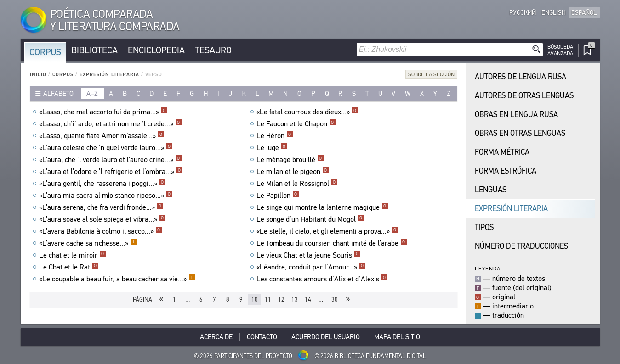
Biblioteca (94, 50)
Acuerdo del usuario (326, 337)
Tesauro (213, 50)
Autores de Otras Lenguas (524, 96)
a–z (92, 94)
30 (335, 300)
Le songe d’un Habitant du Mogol (310, 219)
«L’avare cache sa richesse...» (88, 243)
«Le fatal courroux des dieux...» (307, 112)
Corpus (45, 52)
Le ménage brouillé (290, 160)
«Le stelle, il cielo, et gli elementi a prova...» (327, 231)
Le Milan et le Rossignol (297, 184)
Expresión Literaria (109, 75)
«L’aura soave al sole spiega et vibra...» (102, 219)
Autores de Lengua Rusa (520, 77)
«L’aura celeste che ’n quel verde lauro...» (106, 148)
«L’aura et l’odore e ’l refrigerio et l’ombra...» (111, 172)
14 (308, 300)
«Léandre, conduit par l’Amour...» (311, 267)
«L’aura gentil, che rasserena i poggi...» (102, 184)
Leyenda (488, 268)
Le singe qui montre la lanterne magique (322, 207)
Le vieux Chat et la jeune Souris (309, 255)
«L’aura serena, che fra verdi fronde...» (101, 207)
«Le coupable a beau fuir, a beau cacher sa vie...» (117, 279)
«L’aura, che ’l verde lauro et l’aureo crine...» (111, 160)
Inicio (38, 75)
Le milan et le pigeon (293, 172)
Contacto (262, 337)
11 (268, 300)
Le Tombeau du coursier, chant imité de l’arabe (332, 243)
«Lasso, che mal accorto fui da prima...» (103, 112)
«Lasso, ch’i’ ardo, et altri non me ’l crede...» (111, 124)
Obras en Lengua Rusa (516, 115)
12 (281, 300)
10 (255, 300)
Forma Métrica (502, 152)
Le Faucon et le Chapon (296, 124)
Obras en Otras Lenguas (520, 133)
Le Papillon (278, 196)
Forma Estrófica (506, 171)
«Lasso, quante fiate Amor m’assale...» (102, 136)
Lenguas (491, 190)
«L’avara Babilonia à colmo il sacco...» (101, 231)
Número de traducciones (521, 246)
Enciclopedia (156, 50)
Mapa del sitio (397, 337)
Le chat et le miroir (73, 255)
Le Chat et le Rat (69, 267)
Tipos (484, 227)
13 (295, 300)
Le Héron (275, 136)
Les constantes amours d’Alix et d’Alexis (322, 279)
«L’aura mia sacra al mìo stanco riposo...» (106, 196)
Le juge (272, 148)
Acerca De (216, 337)
